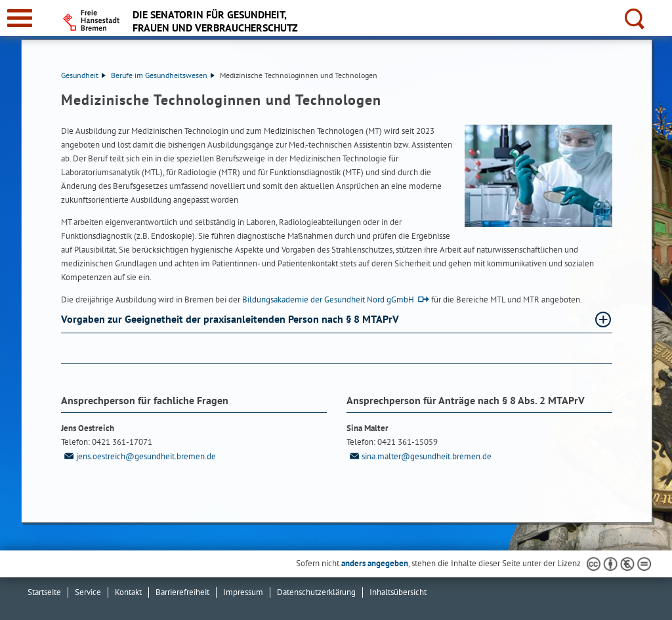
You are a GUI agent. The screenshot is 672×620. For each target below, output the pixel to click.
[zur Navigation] (20, 18)
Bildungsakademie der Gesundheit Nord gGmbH (328, 300)
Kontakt (128, 592)
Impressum (243, 592)
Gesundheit (83, 75)
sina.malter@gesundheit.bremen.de (419, 456)
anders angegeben (375, 563)
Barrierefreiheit (182, 592)
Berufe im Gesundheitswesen (163, 75)
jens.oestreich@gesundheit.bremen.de (138, 456)
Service (88, 592)
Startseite (44, 592)
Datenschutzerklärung (316, 592)
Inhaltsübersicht (398, 592)
